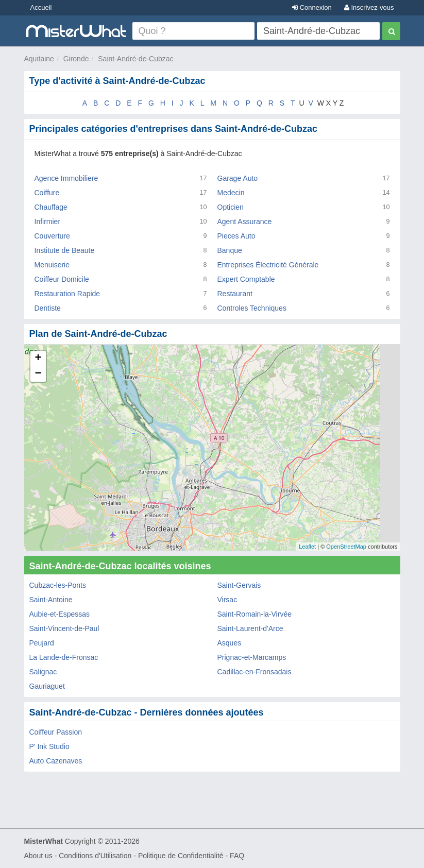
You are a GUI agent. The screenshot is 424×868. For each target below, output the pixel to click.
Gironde (76, 59)
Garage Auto (238, 178)
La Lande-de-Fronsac (64, 657)
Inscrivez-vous (369, 7)
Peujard (42, 643)
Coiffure (47, 193)
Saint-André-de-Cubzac (135, 59)
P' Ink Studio (49, 746)
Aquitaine (39, 59)
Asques (230, 643)
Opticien (231, 207)
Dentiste (48, 308)
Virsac (227, 600)
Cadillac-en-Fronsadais (255, 672)
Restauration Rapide (67, 294)
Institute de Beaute (65, 250)
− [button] (38, 374)
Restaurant (235, 294)
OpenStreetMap (346, 547)
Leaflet (307, 547)
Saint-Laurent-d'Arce (250, 628)
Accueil (41, 7)
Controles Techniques (252, 308)
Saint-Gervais (239, 585)
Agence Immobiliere (66, 178)
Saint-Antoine (51, 600)
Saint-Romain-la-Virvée (255, 614)
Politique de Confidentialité (181, 856)
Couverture (52, 236)
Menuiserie (52, 265)
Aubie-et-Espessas (60, 614)
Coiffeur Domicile (62, 279)
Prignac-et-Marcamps (252, 657)
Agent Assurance (245, 222)
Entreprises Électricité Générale (268, 265)
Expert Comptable (246, 279)
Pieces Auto (236, 236)
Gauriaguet (47, 686)
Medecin (231, 193)
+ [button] (38, 359)
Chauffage (51, 207)
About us (38, 856)
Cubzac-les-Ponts (58, 585)
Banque (230, 250)
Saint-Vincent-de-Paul (64, 628)
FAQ (237, 856)
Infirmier (48, 222)
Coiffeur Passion (56, 732)
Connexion (312, 7)
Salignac (43, 672)
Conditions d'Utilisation (95, 856)
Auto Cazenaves (56, 761)
